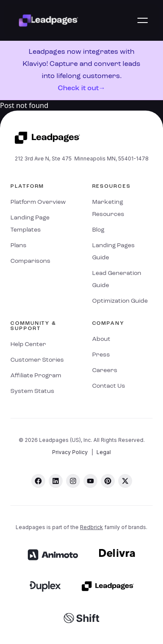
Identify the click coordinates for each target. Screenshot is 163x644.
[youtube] (90, 481)
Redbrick (91, 527)
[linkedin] (56, 481)
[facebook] (38, 481)
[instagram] (73, 481)
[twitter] (125, 481)
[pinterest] (108, 481)
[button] (143, 20)
